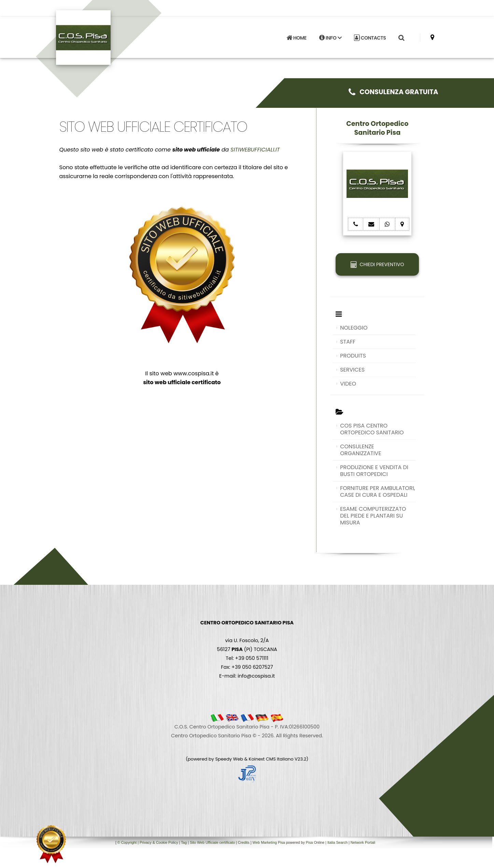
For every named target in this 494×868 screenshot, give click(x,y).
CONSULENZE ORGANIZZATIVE (361, 450)
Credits (244, 842)
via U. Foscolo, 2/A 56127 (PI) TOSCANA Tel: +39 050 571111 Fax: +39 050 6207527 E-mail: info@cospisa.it (247, 649)
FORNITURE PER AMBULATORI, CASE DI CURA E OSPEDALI (378, 491)
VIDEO (348, 384)
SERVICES (352, 370)
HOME (296, 38)
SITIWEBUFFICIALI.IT (255, 150)
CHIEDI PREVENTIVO (377, 264)
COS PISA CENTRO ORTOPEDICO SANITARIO (372, 429)
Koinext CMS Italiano (272, 759)
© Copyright (127, 842)
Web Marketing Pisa (269, 842)
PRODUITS (353, 356)
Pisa (309, 842)
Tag (184, 842)
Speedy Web (229, 759)
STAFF (348, 342)
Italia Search (337, 842)
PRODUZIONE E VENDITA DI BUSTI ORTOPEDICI (374, 471)
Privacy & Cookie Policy (159, 842)
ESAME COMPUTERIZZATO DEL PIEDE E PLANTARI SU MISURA (373, 516)
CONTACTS (370, 38)
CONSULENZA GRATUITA (393, 92)
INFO (330, 38)
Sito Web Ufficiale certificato (212, 842)
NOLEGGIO (354, 328)
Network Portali (363, 842)
